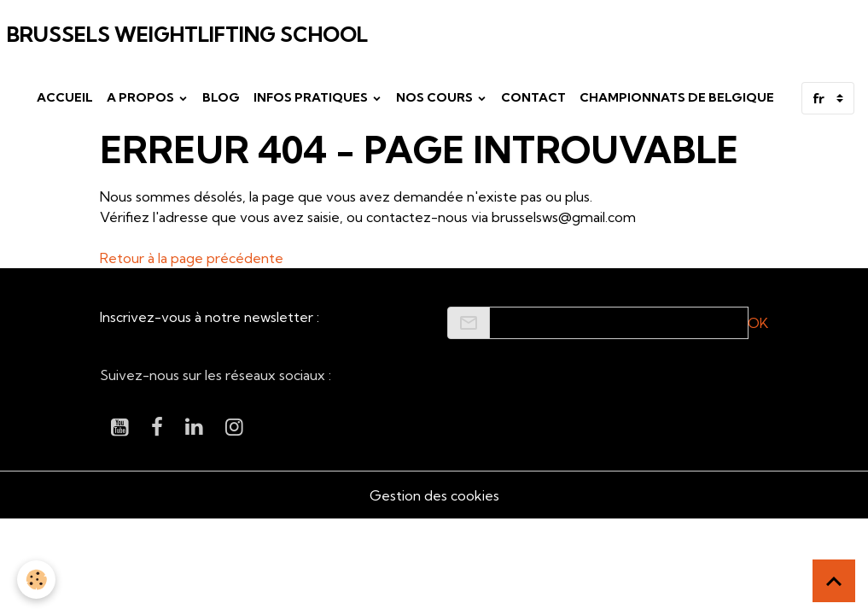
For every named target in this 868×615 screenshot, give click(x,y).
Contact (533, 97)
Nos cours (436, 97)
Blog (221, 97)
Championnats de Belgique (677, 97)
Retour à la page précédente (192, 258)
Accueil (65, 97)
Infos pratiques (312, 97)
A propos (142, 97)
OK (758, 323)
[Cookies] (36, 580)
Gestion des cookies (434, 495)
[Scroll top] (834, 581)
